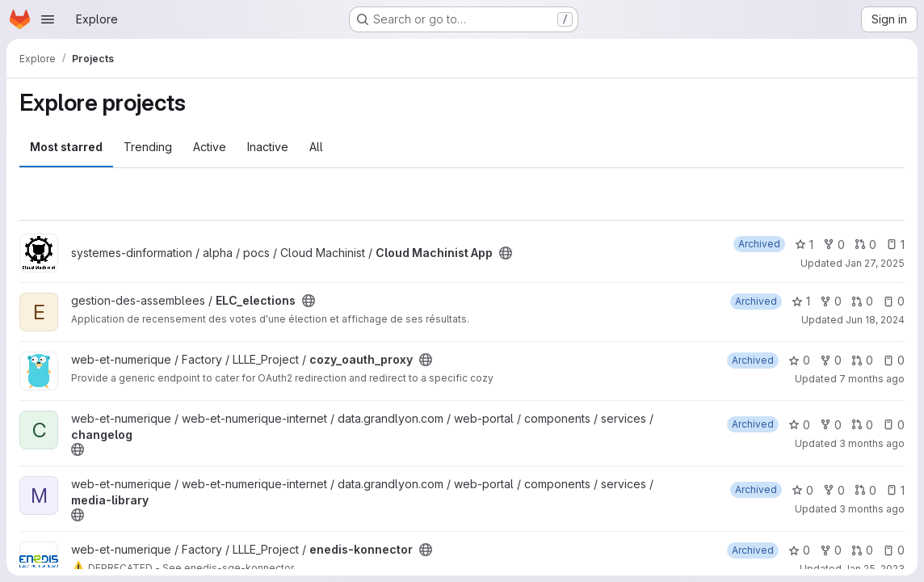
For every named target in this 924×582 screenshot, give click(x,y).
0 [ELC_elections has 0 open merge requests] (862, 301)
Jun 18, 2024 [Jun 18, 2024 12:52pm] (875, 320)
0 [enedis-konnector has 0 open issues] (894, 550)
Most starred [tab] (66, 147)
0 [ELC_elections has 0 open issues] (894, 301)
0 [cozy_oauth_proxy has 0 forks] (831, 360)
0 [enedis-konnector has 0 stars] (799, 550)
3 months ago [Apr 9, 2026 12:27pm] (872, 443)
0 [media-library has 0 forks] (834, 490)
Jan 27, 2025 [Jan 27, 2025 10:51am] (875, 263)
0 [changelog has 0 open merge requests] (862, 425)
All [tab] (316, 147)
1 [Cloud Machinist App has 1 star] (804, 245)
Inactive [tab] (268, 147)
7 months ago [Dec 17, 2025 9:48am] (872, 379)
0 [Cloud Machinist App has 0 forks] (834, 245)
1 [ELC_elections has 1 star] (801, 301)
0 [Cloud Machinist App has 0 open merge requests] (865, 245)
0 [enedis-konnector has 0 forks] (831, 550)
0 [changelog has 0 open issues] (894, 425)
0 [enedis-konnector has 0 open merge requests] (862, 550)
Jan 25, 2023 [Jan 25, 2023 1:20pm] (874, 569)
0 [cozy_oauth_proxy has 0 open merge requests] (862, 360)
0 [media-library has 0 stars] (802, 490)
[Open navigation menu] (48, 19)
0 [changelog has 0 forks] (831, 425)
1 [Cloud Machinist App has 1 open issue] (895, 245)
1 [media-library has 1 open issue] (895, 490)
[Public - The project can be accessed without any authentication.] (506, 253)
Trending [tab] (148, 147)
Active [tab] (210, 147)
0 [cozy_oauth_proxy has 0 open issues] (894, 360)
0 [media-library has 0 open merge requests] (865, 490)
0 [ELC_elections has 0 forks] (831, 301)
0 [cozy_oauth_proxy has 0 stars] (799, 360)
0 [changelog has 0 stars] (799, 425)
